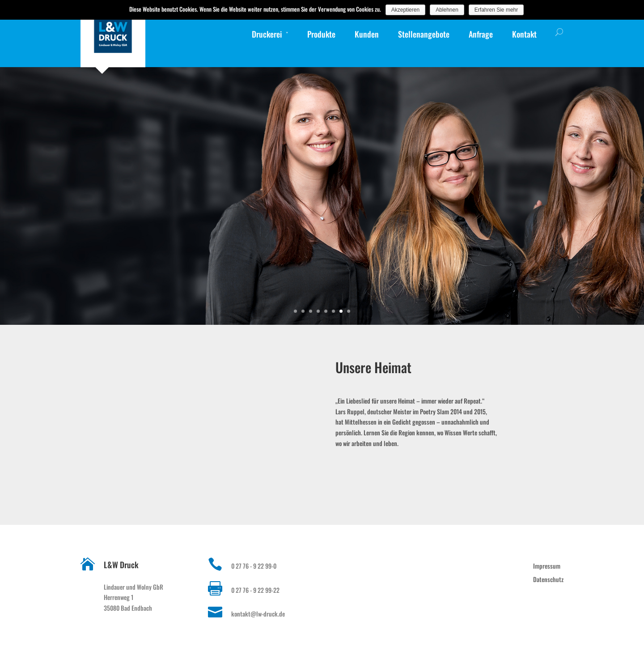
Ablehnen (447, 10)
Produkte (321, 34)
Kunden (367, 34)
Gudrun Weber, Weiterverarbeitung (573, 290)
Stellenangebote (424, 34)
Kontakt (524, 34)
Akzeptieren (405, 10)
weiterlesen (594, 264)
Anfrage (481, 34)
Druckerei (267, 34)
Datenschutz (548, 579)
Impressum (547, 566)
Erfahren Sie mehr (496, 10)
